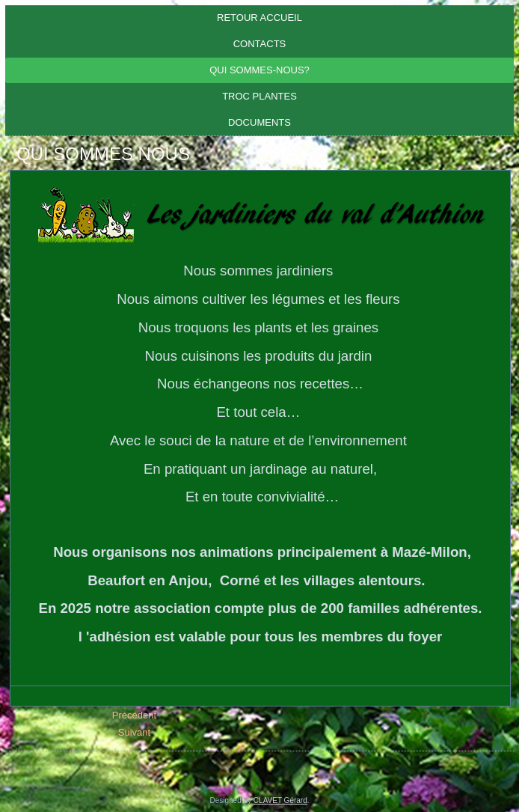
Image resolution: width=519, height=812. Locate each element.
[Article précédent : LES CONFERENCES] (134, 715)
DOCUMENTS (259, 122)
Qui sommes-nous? (259, 70)
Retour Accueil (259, 18)
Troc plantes (259, 96)
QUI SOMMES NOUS (103, 154)
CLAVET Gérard (280, 800)
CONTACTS (260, 44)
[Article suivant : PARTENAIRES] (134, 732)
